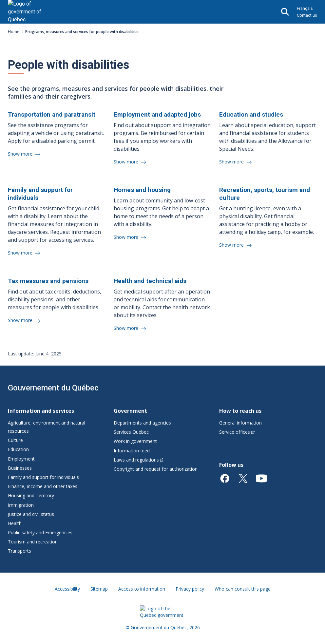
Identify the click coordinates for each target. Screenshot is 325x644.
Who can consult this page (243, 589)
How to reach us (240, 411)
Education (18, 449)
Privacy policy (190, 589)
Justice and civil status (31, 514)
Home (14, 32)
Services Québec (131, 432)
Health (15, 523)
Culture (15, 440)
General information (240, 423)
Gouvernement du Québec (53, 388)
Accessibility (67, 589)
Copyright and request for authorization (156, 469)
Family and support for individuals (43, 477)
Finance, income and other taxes (43, 486)
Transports (19, 551)
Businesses (20, 468)
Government (130, 411)
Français (305, 8)
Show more (21, 154)
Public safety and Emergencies (40, 532)
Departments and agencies (142, 423)
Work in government (135, 441)
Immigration (21, 505)
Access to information (142, 589)
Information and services (41, 411)
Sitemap (99, 589)
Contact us (307, 15)
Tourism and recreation (33, 542)
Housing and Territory (31, 495)
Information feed (132, 451)
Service (237, 432)
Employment (21, 459)
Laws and (139, 460)
